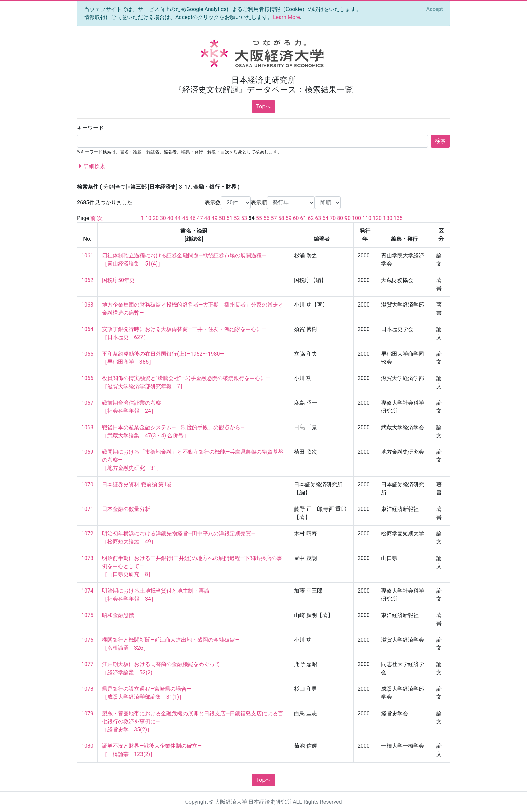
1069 (87, 452)
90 (348, 218)
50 (222, 218)
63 (318, 218)
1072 (87, 534)
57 (274, 218)
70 (333, 218)
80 (340, 218)
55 (259, 218)
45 (185, 218)
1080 (87, 746)
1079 (87, 713)
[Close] (435, 9)
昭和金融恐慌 (118, 615)
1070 (87, 484)
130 (388, 218)
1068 (87, 427)
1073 (87, 558)
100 (356, 218)
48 (207, 218)
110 (367, 218)
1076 (87, 640)
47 (200, 218)
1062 (87, 280)
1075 (87, 615)
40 (170, 218)
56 (267, 218)
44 (178, 218)
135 (398, 218)
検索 (440, 141)
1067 (87, 403)
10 (148, 218)
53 (244, 218)
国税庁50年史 (118, 280)
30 (163, 218)
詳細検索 (91, 166)
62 (311, 218)
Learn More (287, 17)
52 (237, 218)
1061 (87, 256)
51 (229, 218)
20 (156, 218)
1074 (87, 591)
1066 (87, 378)
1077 (87, 664)
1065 (87, 354)
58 (281, 218)
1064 (87, 329)
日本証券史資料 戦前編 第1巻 (137, 484)
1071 (87, 509)
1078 (87, 689)
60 (296, 218)
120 (377, 218)
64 (325, 218)
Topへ (264, 106)
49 (215, 218)
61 (303, 218)
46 (193, 218)
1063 (87, 305)
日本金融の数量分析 (126, 509)
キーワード (90, 128)
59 (288, 218)
